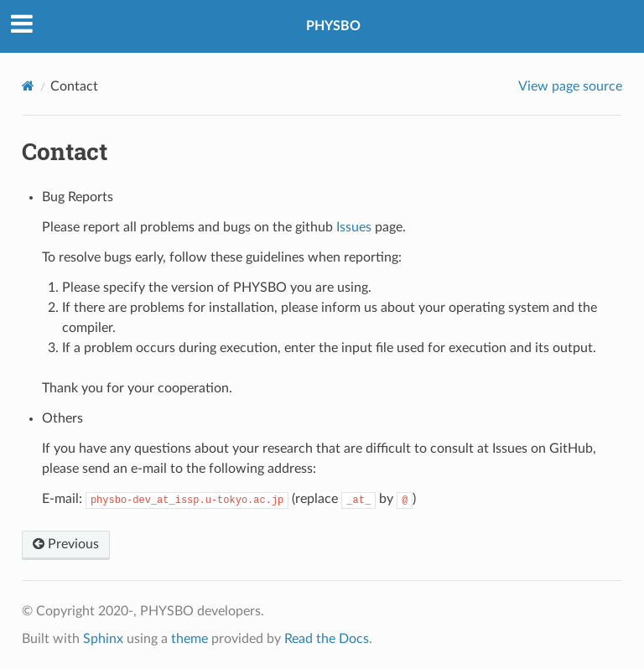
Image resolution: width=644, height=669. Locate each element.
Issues (354, 227)
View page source (570, 86)
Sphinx (103, 639)
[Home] (28, 86)
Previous (66, 544)
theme (190, 639)
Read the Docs (327, 639)
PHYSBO (333, 26)
